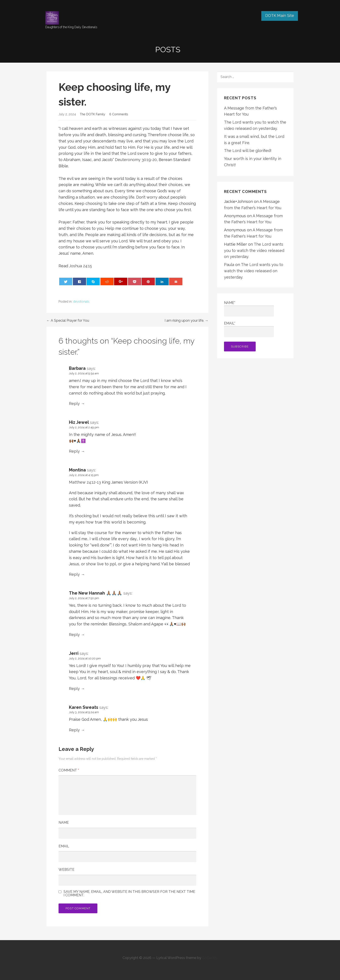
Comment (69, 770)
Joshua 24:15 (81, 266)
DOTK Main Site (280, 15)
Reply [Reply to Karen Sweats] (74, 730)
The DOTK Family (92, 114)
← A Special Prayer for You (68, 320)
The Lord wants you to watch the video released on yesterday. (254, 250)
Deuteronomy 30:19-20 (136, 160)
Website (66, 870)
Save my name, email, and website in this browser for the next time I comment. (129, 894)
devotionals (81, 302)
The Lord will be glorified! (248, 151)
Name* (249, 309)
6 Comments (119, 114)
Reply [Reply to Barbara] (74, 404)
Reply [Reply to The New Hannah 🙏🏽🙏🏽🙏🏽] (74, 635)
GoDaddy (210, 958)
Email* (249, 329)
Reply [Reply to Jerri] (74, 689)
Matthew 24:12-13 (85, 482)
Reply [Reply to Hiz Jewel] (74, 451)
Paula (229, 265)
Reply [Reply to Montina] (74, 574)
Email (64, 846)
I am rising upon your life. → (186, 320)
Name (64, 823)
